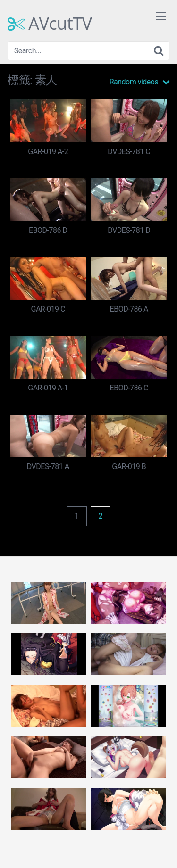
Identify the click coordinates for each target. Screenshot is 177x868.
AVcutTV (50, 24)
